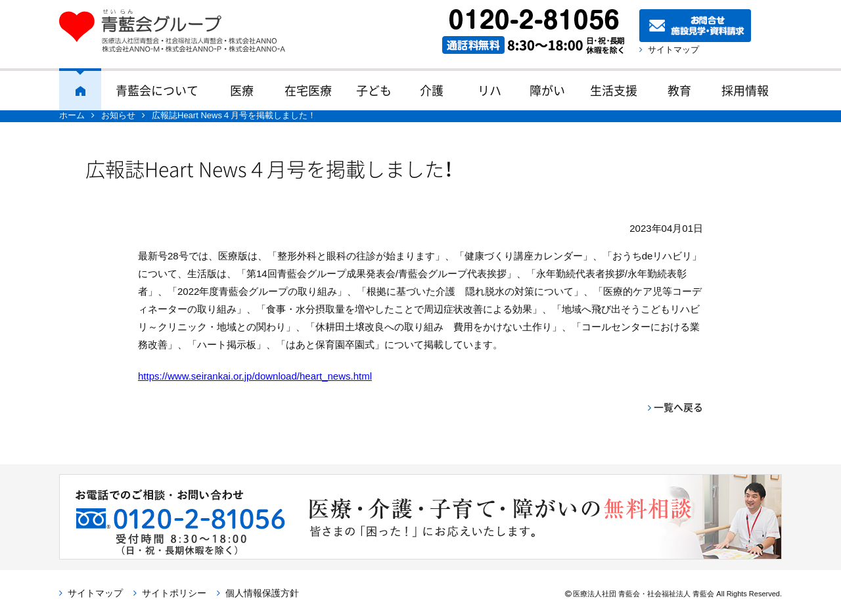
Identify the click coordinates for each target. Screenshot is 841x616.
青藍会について (157, 90)
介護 (432, 90)
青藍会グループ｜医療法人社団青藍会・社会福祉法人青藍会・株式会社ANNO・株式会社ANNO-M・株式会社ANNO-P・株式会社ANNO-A (179, 31)
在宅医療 (308, 90)
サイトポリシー (174, 593)
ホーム (80, 89)
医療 (242, 90)
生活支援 (614, 90)
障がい (547, 90)
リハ (489, 90)
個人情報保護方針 (262, 593)
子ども (374, 90)
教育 (679, 90)
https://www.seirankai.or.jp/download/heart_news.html (255, 376)
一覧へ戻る (678, 407)
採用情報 (745, 90)
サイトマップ (673, 50)
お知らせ (118, 115)
